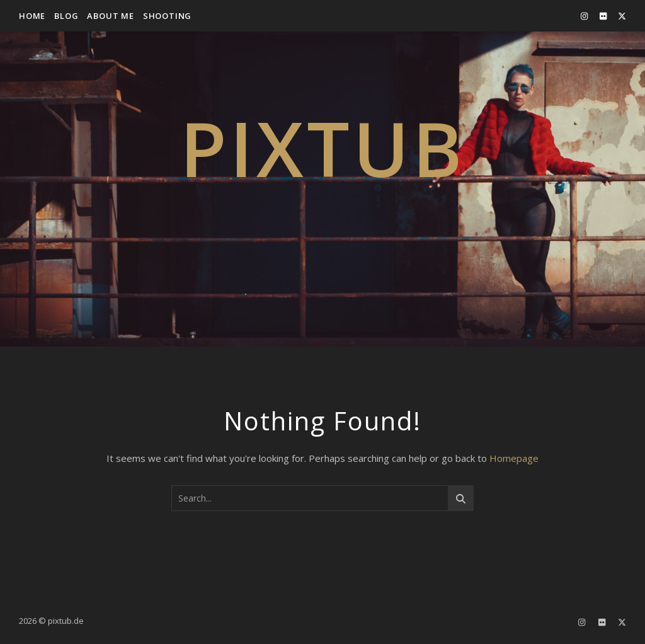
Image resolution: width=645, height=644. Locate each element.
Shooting (167, 16)
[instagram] (585, 16)
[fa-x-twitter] (622, 16)
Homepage (514, 458)
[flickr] (604, 16)
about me (110, 16)
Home (32, 16)
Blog (66, 16)
